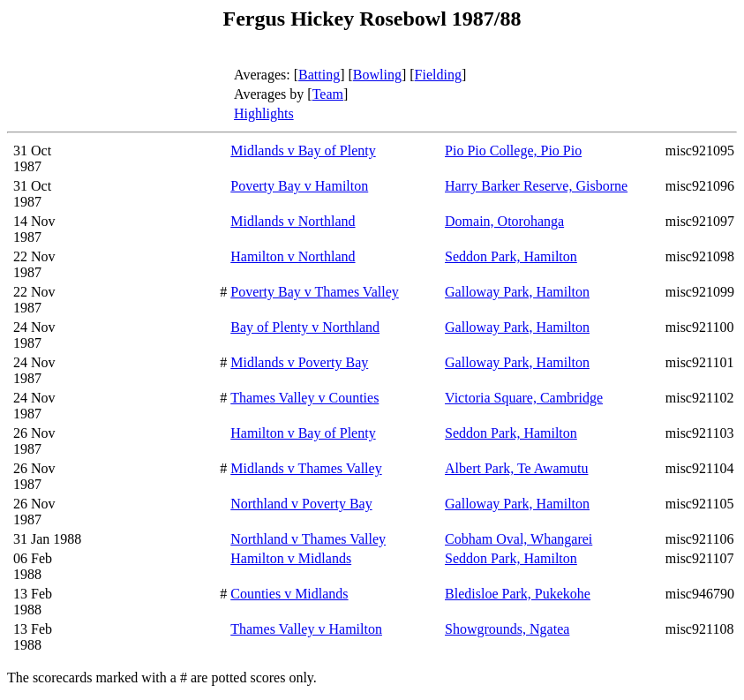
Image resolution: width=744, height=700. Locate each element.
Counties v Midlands (289, 594)
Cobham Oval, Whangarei (519, 539)
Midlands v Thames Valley (306, 468)
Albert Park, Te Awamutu (516, 468)
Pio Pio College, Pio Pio (513, 151)
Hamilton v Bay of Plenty (303, 433)
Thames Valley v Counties (304, 398)
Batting (319, 75)
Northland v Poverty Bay (301, 504)
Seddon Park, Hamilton (511, 256)
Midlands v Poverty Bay (299, 362)
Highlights (264, 113)
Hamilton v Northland (293, 256)
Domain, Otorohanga (504, 221)
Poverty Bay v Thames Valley (315, 292)
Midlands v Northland (293, 221)
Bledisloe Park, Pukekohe (518, 594)
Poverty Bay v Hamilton (299, 186)
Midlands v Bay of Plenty (303, 151)
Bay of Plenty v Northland (305, 327)
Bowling (377, 75)
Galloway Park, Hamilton (517, 292)
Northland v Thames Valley (308, 539)
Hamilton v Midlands (291, 558)
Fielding (438, 75)
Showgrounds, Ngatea (507, 629)
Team (328, 94)
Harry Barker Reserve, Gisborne (536, 186)
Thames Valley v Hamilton (306, 629)
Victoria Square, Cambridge (524, 398)
